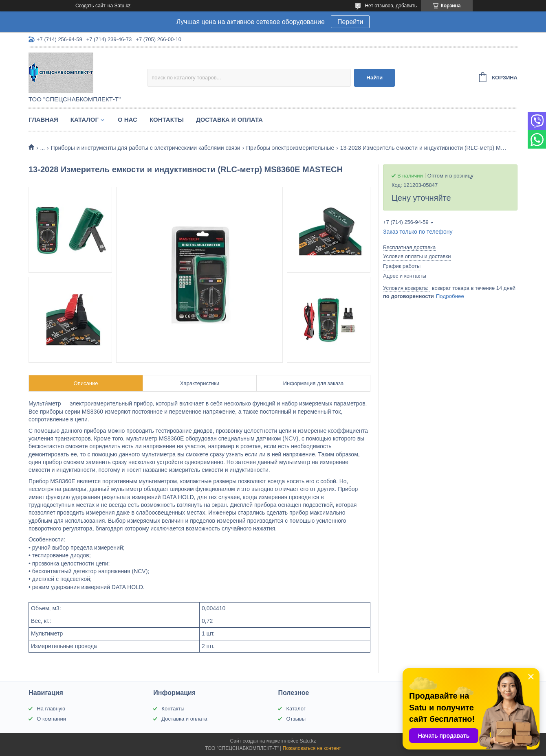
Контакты (167, 119)
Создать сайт (90, 6)
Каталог (85, 119)
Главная (43, 119)
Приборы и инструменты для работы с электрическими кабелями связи (146, 148)
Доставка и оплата (229, 119)
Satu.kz (308, 741)
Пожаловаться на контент (312, 748)
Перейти (350, 22)
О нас (128, 119)
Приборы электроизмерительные (290, 148)
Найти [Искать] (374, 78)
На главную (51, 709)
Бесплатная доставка (409, 247)
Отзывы (296, 719)
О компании (51, 719)
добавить (406, 6)
